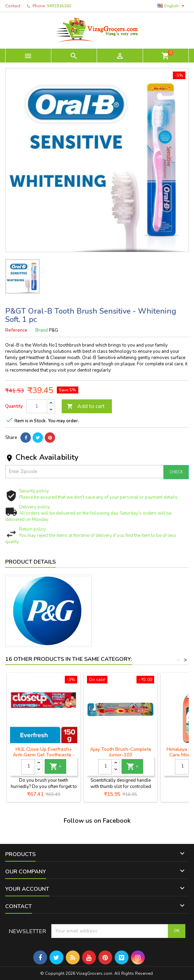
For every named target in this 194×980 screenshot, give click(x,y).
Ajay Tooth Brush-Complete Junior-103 (121, 752)
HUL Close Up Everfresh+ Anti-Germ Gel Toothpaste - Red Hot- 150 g (44, 755)
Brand (42, 330)
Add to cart (86, 406)
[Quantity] (37, 406)
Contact (13, 6)
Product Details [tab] (30, 562)
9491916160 (59, 6)
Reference (16, 330)
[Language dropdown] (172, 6)
